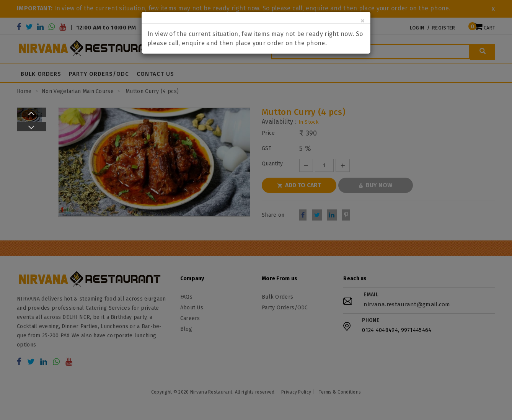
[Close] (363, 21)
